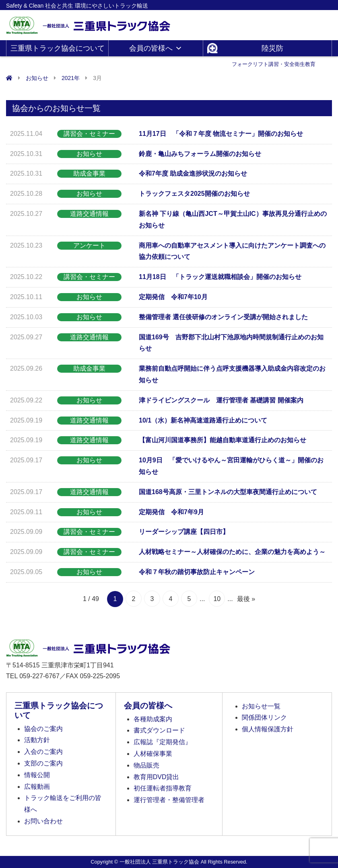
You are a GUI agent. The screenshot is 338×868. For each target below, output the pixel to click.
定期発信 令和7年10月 (173, 297)
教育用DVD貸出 (157, 777)
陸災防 (274, 50)
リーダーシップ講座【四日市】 (184, 532)
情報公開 (37, 775)
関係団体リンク (264, 717)
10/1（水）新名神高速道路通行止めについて (203, 420)
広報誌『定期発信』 (163, 742)
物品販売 (146, 765)
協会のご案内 (43, 729)
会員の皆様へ (156, 48)
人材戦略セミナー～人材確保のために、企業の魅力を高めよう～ (232, 552)
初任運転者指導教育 (163, 788)
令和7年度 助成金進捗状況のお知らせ (193, 173)
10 (217, 599)
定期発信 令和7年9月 (171, 512)
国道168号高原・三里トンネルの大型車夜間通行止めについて (228, 492)
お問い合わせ (43, 821)
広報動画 (37, 787)
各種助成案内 (153, 719)
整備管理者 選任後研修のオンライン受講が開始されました (223, 317)
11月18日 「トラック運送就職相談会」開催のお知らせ (220, 277)
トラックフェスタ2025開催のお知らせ (194, 194)
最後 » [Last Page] (246, 599)
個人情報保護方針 (268, 729)
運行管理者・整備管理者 (169, 800)
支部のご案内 (43, 763)
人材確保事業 (153, 754)
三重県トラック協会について (58, 50)
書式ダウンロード (159, 730)
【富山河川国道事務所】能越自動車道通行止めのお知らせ (223, 440)
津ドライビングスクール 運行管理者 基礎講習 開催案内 (221, 400)
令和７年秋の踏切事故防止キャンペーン (197, 572)
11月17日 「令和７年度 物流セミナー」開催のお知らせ (221, 134)
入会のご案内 (43, 752)
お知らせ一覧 (261, 706)
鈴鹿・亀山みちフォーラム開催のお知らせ (200, 154)
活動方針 (37, 740)
